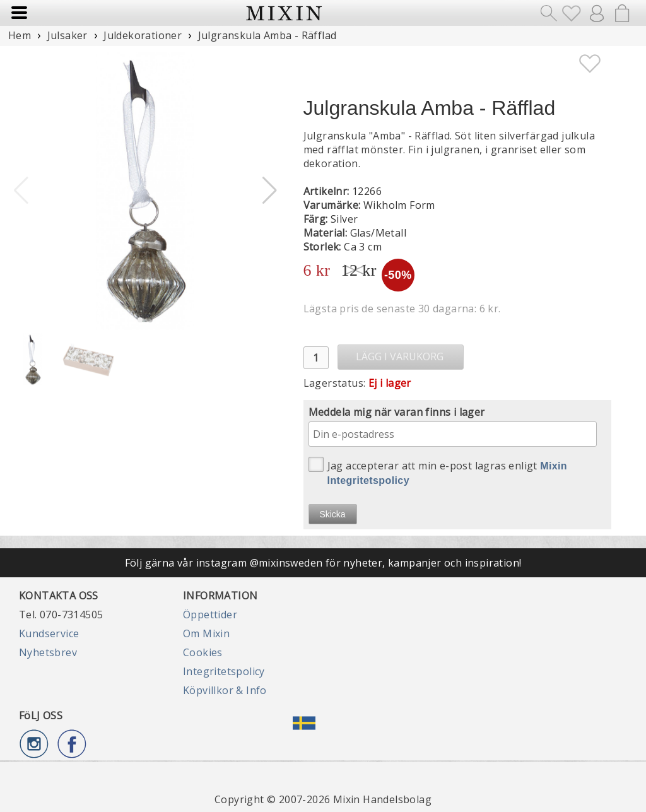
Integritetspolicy (224, 671)
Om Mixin (206, 633)
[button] (270, 191)
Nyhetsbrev (48, 652)
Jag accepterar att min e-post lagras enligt (438, 471)
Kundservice (49, 633)
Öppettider (210, 615)
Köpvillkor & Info (225, 690)
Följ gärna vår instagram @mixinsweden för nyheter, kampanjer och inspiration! (323, 563)
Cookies (203, 652)
